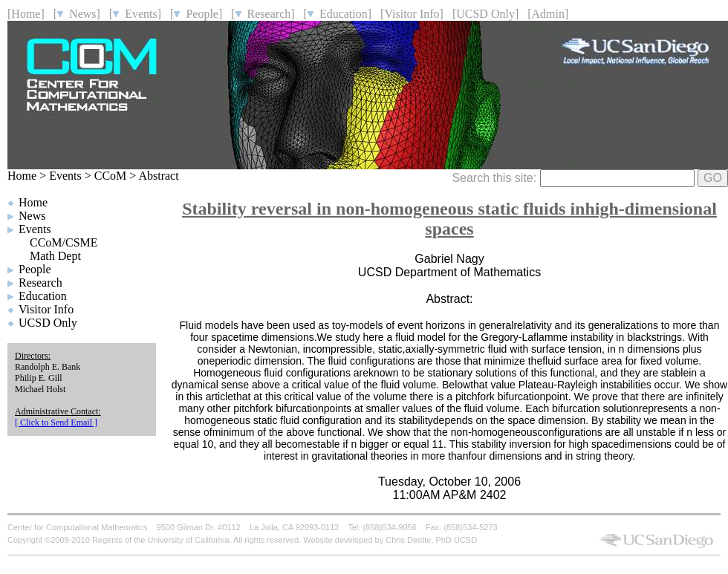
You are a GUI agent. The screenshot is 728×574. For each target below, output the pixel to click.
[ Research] (263, 14)
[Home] (26, 14)
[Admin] (548, 14)
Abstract (158, 176)
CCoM (111, 176)
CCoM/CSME (64, 242)
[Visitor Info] (412, 14)
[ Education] (338, 14)
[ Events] (135, 14)
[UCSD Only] (485, 14)
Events (65, 176)
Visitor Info (46, 309)
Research (40, 283)
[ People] (196, 14)
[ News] (77, 14)
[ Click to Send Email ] (56, 423)
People (35, 269)
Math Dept (55, 256)
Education (43, 296)
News (32, 216)
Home (22, 176)
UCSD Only (48, 323)
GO (713, 178)
